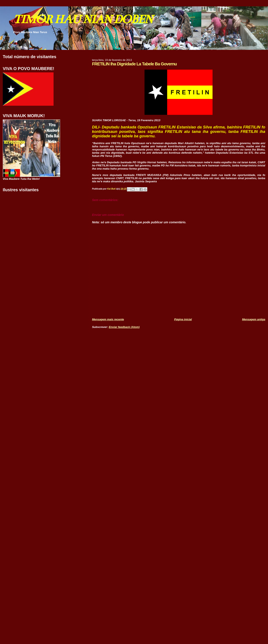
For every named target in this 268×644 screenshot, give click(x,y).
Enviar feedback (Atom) (124, 327)
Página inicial (183, 319)
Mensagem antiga (254, 319)
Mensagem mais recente (108, 319)
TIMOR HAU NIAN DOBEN (83, 19)
